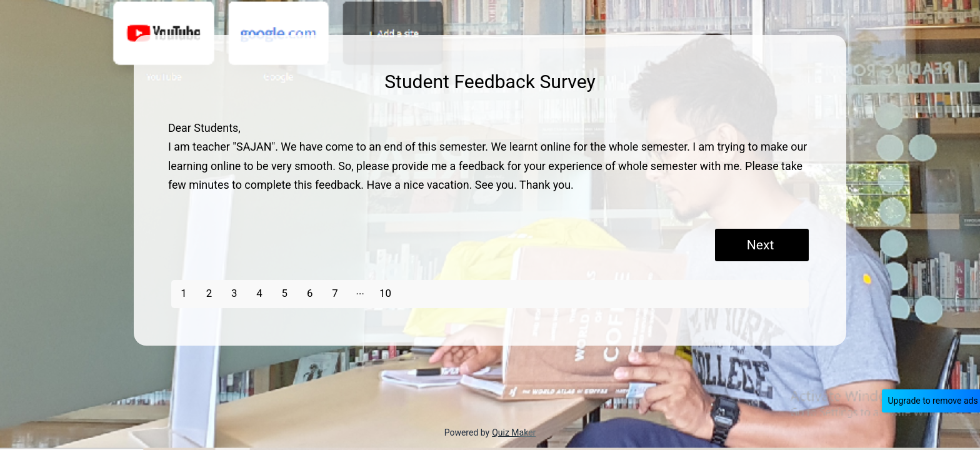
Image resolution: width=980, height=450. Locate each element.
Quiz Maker (514, 432)
